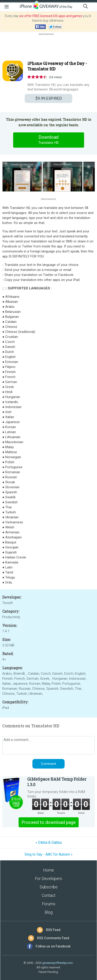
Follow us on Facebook (53, 946)
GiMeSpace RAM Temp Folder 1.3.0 (57, 782)
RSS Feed (53, 930)
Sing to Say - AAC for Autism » (48, 854)
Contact (49, 895)
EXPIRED (49, 98)
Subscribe (49, 887)
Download (48, 140)
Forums (49, 904)
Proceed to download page (49, 822)
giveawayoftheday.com (58, 963)
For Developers (48, 878)
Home (48, 870)
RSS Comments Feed (53, 938)
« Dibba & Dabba (48, 842)
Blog (49, 912)
